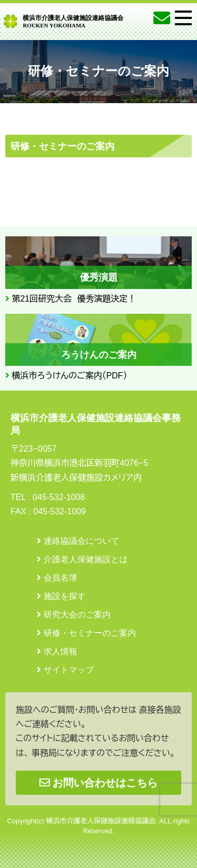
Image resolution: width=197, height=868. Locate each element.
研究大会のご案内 (77, 615)
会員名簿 (60, 578)
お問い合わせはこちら (98, 783)
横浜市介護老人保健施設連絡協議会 (73, 21)
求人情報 (60, 651)
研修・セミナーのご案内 (90, 633)
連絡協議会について (81, 541)
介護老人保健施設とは (86, 559)
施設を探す (65, 596)
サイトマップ (69, 670)
